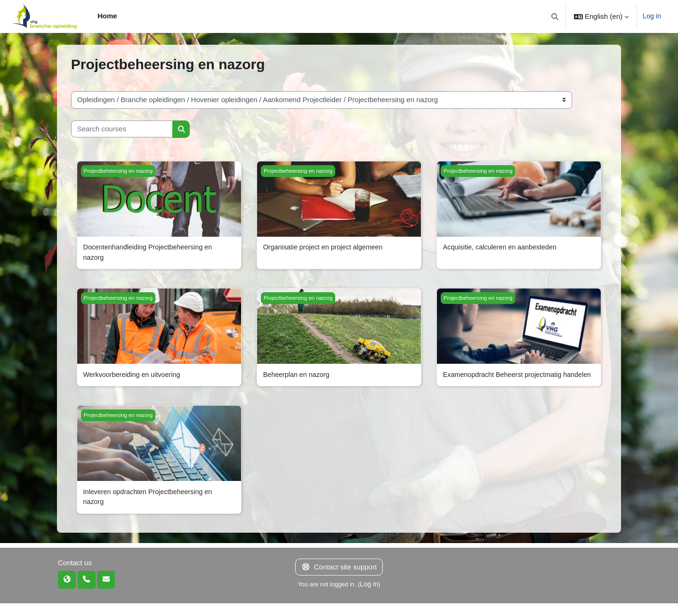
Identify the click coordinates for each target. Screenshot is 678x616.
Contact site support (339, 580)
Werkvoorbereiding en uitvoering (134, 376)
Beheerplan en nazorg (298, 376)
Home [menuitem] (107, 16)
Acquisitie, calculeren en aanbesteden (503, 247)
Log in (651, 16)
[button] (554, 16)
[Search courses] (122, 129)
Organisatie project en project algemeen (326, 247)
